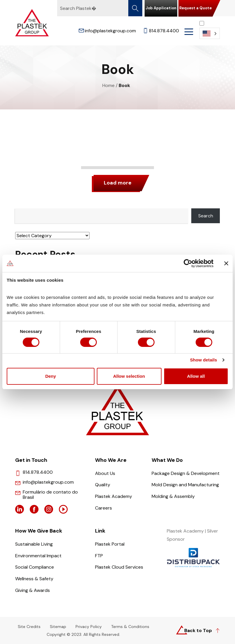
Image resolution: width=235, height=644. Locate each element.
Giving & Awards (33, 590)
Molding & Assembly (173, 496)
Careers (104, 508)
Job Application (161, 8)
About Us (105, 473)
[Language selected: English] (210, 30)
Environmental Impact (38, 556)
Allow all (196, 377)
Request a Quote (195, 8)
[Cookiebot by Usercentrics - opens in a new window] (188, 263)
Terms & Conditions (130, 627)
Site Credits (29, 627)
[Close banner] (226, 263)
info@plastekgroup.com (107, 31)
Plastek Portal (110, 544)
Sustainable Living (34, 544)
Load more (118, 183)
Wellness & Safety (34, 579)
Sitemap (58, 627)
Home (108, 85)
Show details (204, 360)
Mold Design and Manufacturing (185, 485)
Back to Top (198, 631)
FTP (99, 556)
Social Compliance (35, 567)
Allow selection (129, 377)
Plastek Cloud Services (119, 567)
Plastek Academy (114, 496)
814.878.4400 (161, 31)
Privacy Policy (89, 627)
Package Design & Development (186, 473)
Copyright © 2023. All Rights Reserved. (83, 635)
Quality (103, 485)
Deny (51, 377)
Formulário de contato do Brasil (50, 495)
